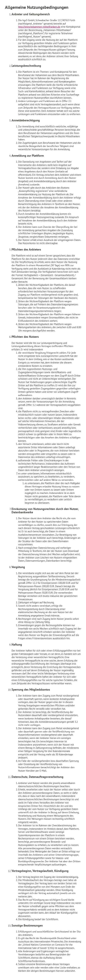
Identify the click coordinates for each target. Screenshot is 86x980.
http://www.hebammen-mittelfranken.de (39, 27)
